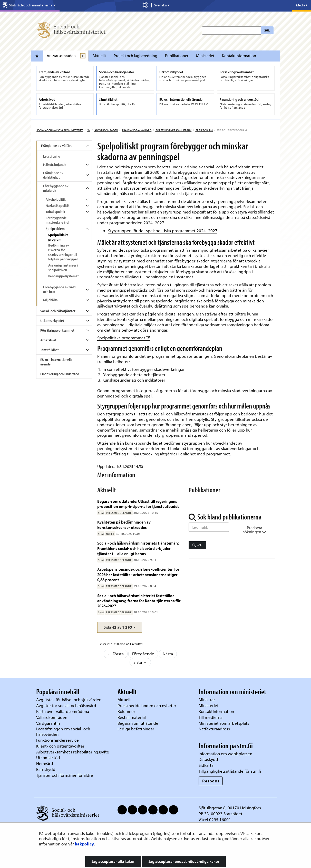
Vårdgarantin (48, 723)
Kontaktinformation (239, 56)
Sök (267, 30)
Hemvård (45, 763)
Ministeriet (205, 56)
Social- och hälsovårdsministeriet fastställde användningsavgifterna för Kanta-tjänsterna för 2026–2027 (139, 601)
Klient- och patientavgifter (60, 746)
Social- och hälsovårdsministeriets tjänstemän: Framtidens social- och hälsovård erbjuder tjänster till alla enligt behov (138, 548)
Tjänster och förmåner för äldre (65, 775)
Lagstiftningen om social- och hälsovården (63, 731)
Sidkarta (206, 765)
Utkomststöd (48, 757)
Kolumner (126, 711)
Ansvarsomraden (61, 56)
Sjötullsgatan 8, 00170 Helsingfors (230, 808)
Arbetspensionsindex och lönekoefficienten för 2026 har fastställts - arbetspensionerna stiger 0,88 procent (138, 574)
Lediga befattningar (136, 729)
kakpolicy (84, 844)
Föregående (143, 654)
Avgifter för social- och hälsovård (66, 705)
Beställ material (132, 717)
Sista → (140, 662)
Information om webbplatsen (225, 754)
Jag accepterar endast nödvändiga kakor (184, 861)
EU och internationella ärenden (56, 362)
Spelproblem (204, 130)
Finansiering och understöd (60, 374)
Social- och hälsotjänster (58, 311)
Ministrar (207, 699)
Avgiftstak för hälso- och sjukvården (69, 699)
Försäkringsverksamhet (57, 330)
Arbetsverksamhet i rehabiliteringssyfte (73, 752)
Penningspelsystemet (64, 276)
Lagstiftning (52, 156)
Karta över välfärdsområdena (63, 711)
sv (88, 130)
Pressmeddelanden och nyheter (147, 705)
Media (302, 5)
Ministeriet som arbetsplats (224, 723)
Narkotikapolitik (58, 206)
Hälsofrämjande (55, 165)
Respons (211, 781)
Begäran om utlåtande (138, 723)
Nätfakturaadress (214, 729)
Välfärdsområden (52, 717)
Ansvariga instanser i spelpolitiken (63, 268)
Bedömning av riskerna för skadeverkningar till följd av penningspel (63, 252)
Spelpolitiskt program (58, 237)
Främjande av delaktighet (53, 175)
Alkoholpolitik (56, 199)
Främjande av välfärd (137, 130)
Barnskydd (46, 769)
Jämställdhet (50, 350)
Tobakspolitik (55, 212)
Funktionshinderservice (57, 740)
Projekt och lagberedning (135, 56)
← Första (116, 654)
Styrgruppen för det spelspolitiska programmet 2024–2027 (163, 231)
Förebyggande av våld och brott (59, 289)
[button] (120, 627)
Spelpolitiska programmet (124, 338)
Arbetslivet (48, 340)
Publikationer (177, 56)
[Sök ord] (209, 527)
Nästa (168, 654)
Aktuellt (99, 56)
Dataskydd (208, 759)
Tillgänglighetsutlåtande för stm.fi (230, 771)
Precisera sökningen (255, 530)
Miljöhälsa (50, 300)
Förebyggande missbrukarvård (57, 220)
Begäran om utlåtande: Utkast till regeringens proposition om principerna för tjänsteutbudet (138, 504)
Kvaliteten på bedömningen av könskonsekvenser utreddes (124, 524)
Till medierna (211, 717)
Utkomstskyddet (52, 321)
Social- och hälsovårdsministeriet (60, 130)
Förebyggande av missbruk (173, 130)
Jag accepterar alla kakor (113, 861)
